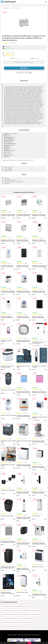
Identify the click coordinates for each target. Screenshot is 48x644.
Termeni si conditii (12, 635)
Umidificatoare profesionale (9, 626)
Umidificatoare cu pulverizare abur (11, 614)
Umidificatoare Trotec (16, 8)
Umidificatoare (6, 8)
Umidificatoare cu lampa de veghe (11, 618)
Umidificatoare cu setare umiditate (11, 610)
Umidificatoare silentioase (22, 606)
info (14, 218)
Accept (29, 643)
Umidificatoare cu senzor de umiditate (31, 610)
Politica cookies (36, 635)
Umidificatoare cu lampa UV (28, 618)
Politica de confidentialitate (24, 635)
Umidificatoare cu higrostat (9, 622)
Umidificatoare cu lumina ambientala (31, 614)
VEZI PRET (24, 68)
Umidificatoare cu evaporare (25, 622)
